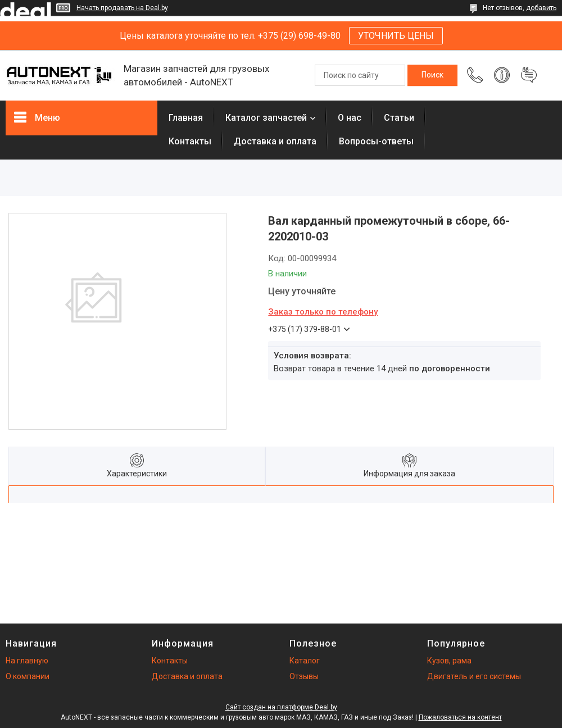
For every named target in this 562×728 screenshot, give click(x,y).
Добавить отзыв (529, 75)
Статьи (399, 118)
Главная (186, 118)
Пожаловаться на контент (460, 717)
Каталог (305, 661)
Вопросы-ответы (376, 141)
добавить (541, 8)
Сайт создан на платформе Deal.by (281, 707)
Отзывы (304, 676)
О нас (350, 118)
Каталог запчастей (266, 118)
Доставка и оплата (275, 141)
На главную (27, 661)
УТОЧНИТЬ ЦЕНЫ (396, 36)
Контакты (190, 141)
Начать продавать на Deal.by (122, 8)
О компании (28, 676)
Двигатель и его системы (474, 676)
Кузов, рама (449, 661)
